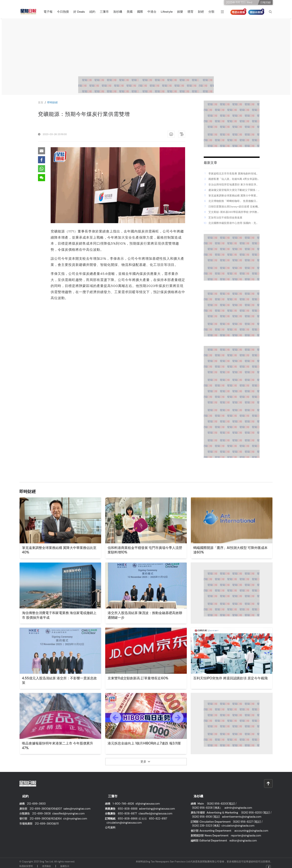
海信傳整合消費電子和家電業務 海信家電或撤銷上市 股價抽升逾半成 (60, 616)
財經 (204, 12)
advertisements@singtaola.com (242, 813)
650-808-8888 (128, 805)
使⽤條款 (47, 862)
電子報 (51, 12)
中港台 (154, 12)
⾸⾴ (41, 102)
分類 (214, 12)
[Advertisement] (146, 48)
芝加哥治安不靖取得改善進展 (225, 218)
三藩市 (107, 12)
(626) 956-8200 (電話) (256, 809)
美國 (132, 12)
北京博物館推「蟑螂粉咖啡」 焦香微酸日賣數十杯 (234, 201)
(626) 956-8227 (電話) (247, 818)
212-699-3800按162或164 (46, 815)
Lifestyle (169, 12)
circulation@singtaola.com (238, 822)
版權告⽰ (65, 862)
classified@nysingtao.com (68, 810)
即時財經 (54, 102)
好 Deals (82, 12)
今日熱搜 (66, 12)
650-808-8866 (128, 815)
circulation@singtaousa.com (124, 819)
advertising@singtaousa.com (157, 805)
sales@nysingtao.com (77, 805)
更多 (145, 762)
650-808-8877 (127, 810)
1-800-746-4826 (123, 800)
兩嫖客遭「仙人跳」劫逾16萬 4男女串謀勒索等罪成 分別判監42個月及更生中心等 (233, 179)
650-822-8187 (158, 815)
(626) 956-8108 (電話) (206, 813)
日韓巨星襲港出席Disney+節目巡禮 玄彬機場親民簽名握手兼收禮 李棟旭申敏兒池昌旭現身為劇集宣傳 (234, 207)
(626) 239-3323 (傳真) (206, 822)
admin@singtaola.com (238, 804)
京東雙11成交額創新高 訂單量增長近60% (141, 678)
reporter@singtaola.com (246, 832)
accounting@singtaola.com (251, 827)
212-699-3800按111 (47, 820)
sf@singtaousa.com (148, 800)
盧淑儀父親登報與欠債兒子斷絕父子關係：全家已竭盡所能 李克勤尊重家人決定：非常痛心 (234, 190)
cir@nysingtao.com (75, 815)
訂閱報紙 (110, 815)
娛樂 (183, 12)
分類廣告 (110, 810)
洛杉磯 (120, 12)
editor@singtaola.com (243, 837)
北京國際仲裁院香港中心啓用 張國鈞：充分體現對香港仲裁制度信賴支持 (234, 223)
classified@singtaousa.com (155, 810)
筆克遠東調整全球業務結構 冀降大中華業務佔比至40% (234, 196)
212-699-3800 (36, 800)
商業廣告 (110, 805)
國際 (142, 12)
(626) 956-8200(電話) (221, 800)
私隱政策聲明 (26, 862)
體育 (193, 12)
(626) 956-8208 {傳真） (207, 804)
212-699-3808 (41, 810)
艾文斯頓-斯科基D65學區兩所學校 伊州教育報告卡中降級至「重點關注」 (233, 212)
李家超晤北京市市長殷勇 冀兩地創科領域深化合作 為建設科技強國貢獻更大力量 (234, 174)
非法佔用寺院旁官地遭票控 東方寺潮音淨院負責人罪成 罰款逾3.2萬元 (234, 185)
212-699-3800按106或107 (46, 805)
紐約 (95, 12)
